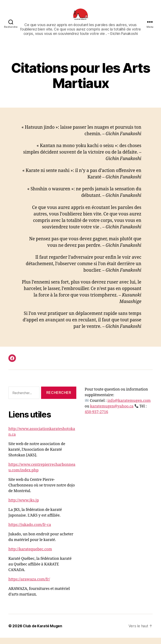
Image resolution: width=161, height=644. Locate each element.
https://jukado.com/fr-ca (30, 531)
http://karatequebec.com (30, 556)
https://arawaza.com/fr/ (29, 586)
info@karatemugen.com (129, 407)
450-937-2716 (96, 418)
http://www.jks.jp (24, 507)
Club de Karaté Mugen (43, 632)
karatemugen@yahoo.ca (112, 413)
